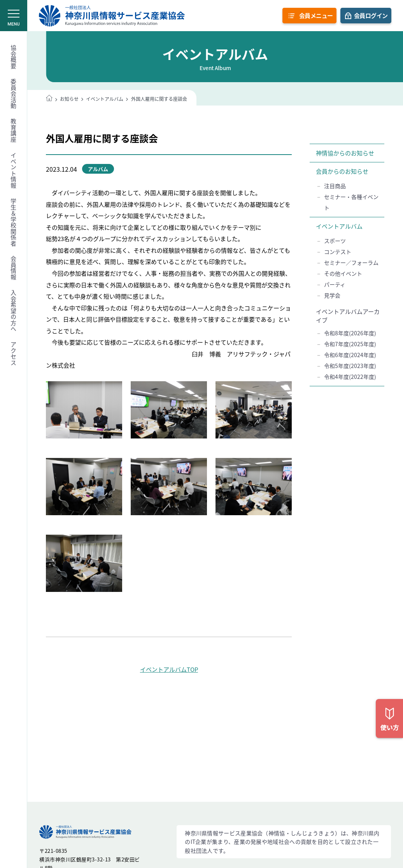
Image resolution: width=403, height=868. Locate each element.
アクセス (14, 354)
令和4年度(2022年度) (350, 377)
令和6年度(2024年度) (350, 355)
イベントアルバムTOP (169, 669)
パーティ (335, 284)
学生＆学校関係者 (14, 222)
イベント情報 (14, 170)
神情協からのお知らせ (345, 153)
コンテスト (338, 252)
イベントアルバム (339, 226)
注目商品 (335, 186)
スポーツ (335, 241)
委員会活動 (14, 94)
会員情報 (14, 268)
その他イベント (343, 273)
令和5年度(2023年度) (350, 366)
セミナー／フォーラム (351, 262)
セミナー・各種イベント (351, 202)
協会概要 (14, 57)
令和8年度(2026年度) (350, 333)
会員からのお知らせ (342, 171)
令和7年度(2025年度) (350, 344)
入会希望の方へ (14, 311)
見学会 (332, 295)
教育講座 (14, 130)
